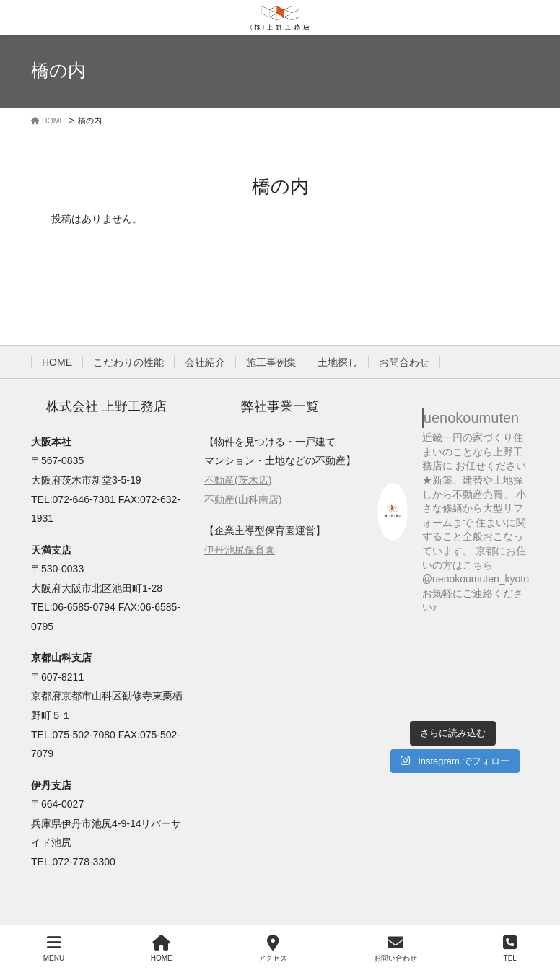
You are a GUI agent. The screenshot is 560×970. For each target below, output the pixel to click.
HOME (57, 362)
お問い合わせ (395, 948)
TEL (510, 948)
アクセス (273, 948)
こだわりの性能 (128, 362)
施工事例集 (271, 362)
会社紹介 (205, 362)
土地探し (338, 362)
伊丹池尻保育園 (240, 550)
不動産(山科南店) (243, 499)
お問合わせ (404, 362)
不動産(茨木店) (238, 480)
